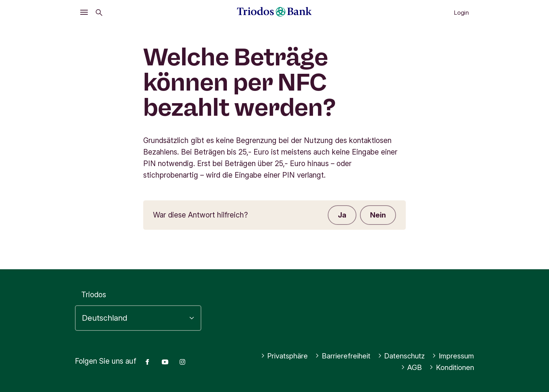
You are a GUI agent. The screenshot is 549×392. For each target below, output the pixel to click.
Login (461, 13)
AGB (411, 367)
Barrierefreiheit (338, 356)
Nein (378, 215)
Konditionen (451, 367)
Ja (341, 215)
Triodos (94, 295)
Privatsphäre (279, 356)
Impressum (452, 356)
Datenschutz (399, 356)
